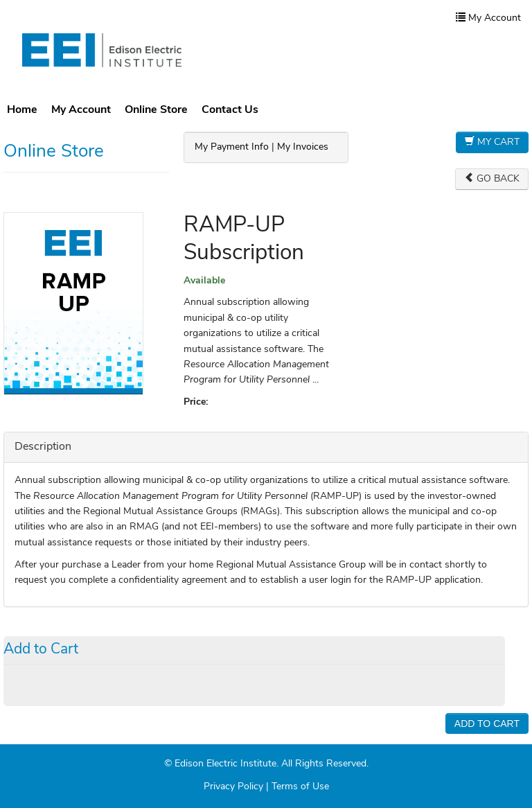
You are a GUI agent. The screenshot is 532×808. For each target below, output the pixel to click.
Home (22, 110)
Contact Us (230, 110)
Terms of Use (300, 787)
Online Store (156, 110)
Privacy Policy (233, 787)
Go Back (492, 178)
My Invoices (303, 147)
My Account (81, 110)
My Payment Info (232, 147)
